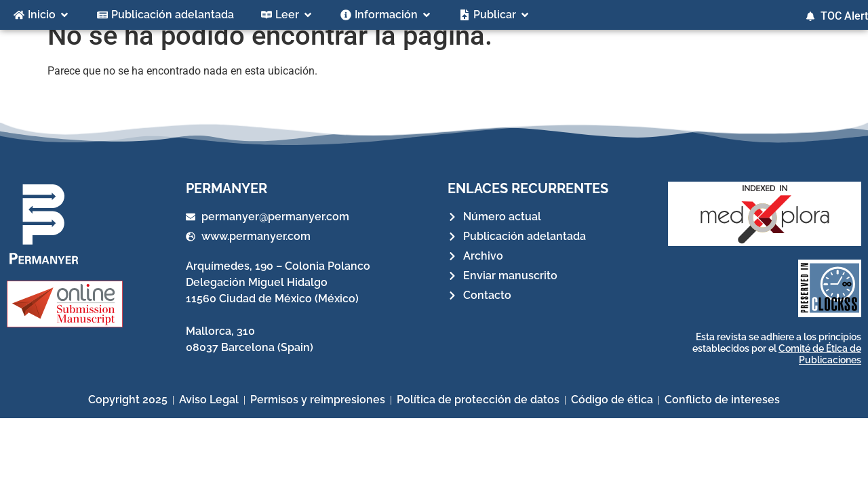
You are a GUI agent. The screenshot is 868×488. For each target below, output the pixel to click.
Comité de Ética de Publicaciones (820, 370)
